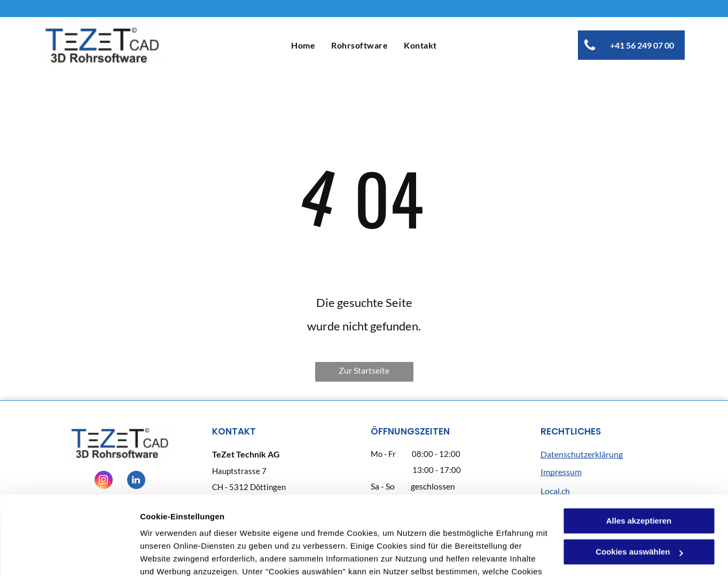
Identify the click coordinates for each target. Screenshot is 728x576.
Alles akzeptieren (639, 449)
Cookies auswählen (178, 555)
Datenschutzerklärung (347, 526)
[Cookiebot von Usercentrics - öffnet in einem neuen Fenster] (69, 555)
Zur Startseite (364, 370)
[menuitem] (303, 45)
